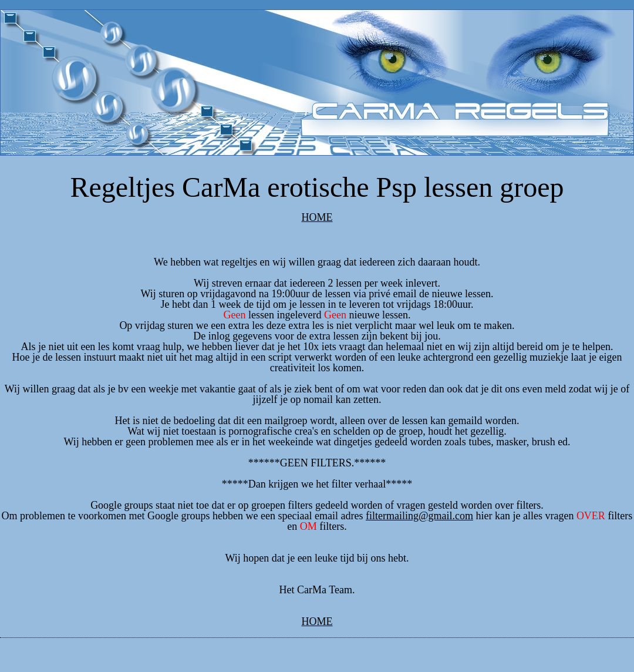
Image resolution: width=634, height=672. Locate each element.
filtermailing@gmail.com (419, 516)
